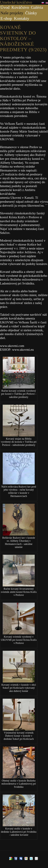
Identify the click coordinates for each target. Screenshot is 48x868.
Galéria (37, 7)
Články (31, 13)
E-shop (6, 18)
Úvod (5, 7)
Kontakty (22, 18)
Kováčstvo (20, 7)
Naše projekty (12, 13)
